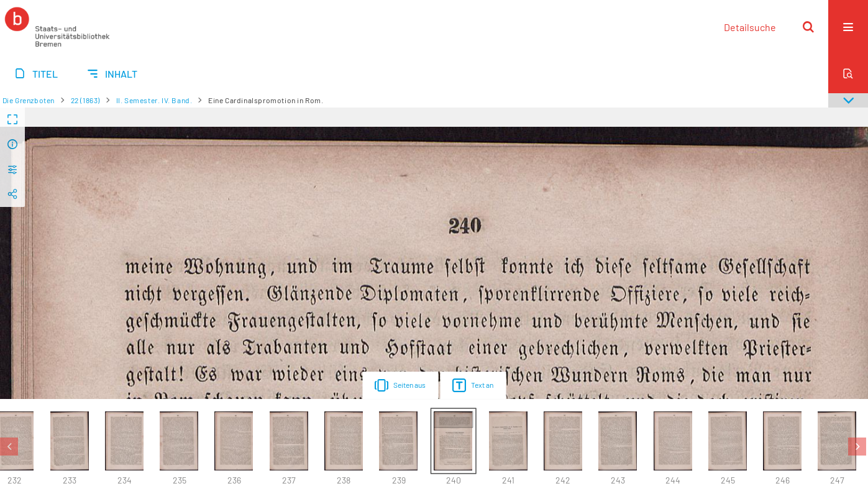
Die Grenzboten (29, 100)
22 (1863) (85, 100)
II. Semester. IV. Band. (154, 100)
